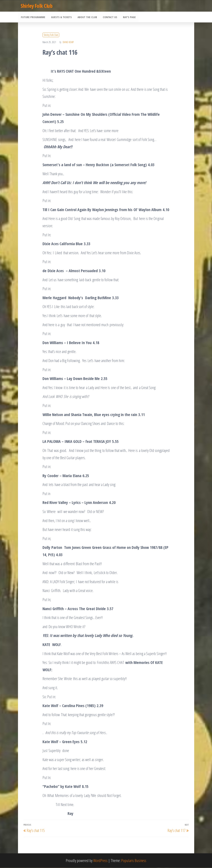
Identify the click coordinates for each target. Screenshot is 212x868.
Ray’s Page (128, 17)
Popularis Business (134, 861)
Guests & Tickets (61, 17)
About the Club (86, 17)
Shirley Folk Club (37, 6)
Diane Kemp (68, 42)
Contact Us (109, 17)
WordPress (100, 861)
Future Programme (33, 17)
